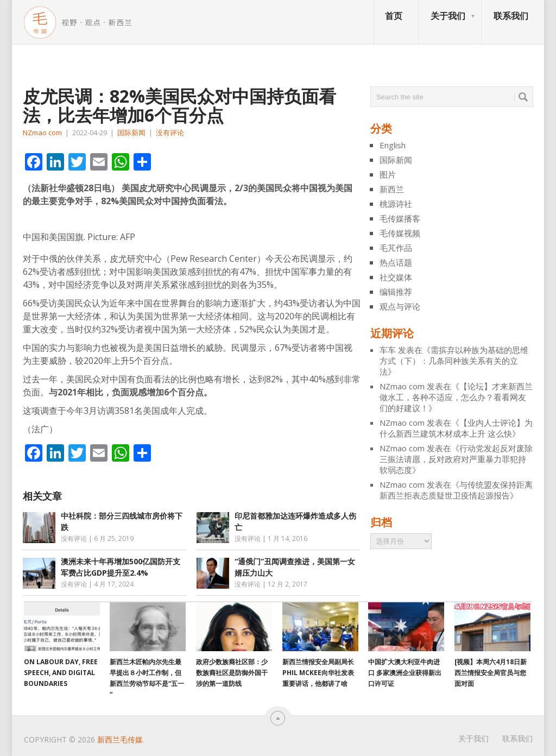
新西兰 (392, 189)
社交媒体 (396, 277)
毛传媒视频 (400, 233)
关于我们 (448, 16)
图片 (388, 174)
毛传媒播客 (400, 218)
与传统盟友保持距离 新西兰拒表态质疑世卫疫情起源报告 (456, 490)
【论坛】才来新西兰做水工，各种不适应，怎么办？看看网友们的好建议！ (456, 397)
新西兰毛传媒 (120, 739)
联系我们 (511, 16)
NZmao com (42, 133)
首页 (394, 16)
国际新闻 (131, 133)
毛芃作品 (396, 248)
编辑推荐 (396, 292)
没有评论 (170, 133)
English (393, 145)
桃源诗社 (396, 204)
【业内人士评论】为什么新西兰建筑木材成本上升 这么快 (456, 428)
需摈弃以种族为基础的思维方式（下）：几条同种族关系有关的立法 (454, 361)
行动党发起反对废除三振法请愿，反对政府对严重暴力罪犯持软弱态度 (456, 459)
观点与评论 (400, 306)
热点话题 (396, 262)
